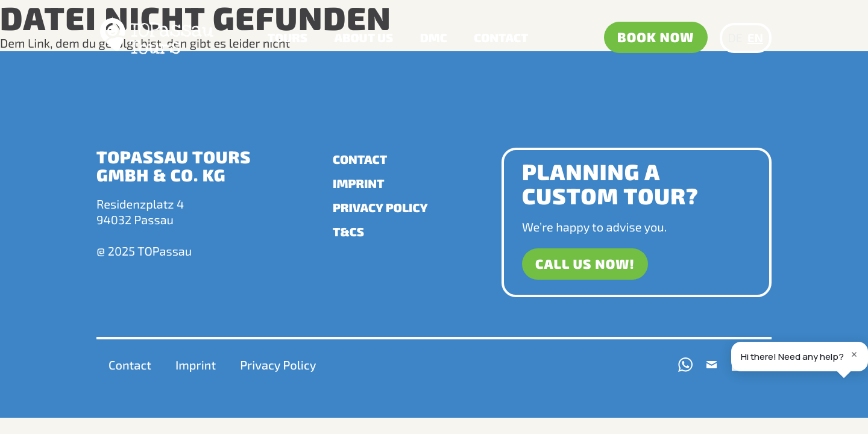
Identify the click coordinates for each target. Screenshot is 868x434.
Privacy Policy (380, 208)
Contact (501, 38)
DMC (434, 38)
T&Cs (348, 232)
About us (364, 38)
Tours (288, 38)
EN (755, 38)
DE (735, 38)
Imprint (359, 184)
